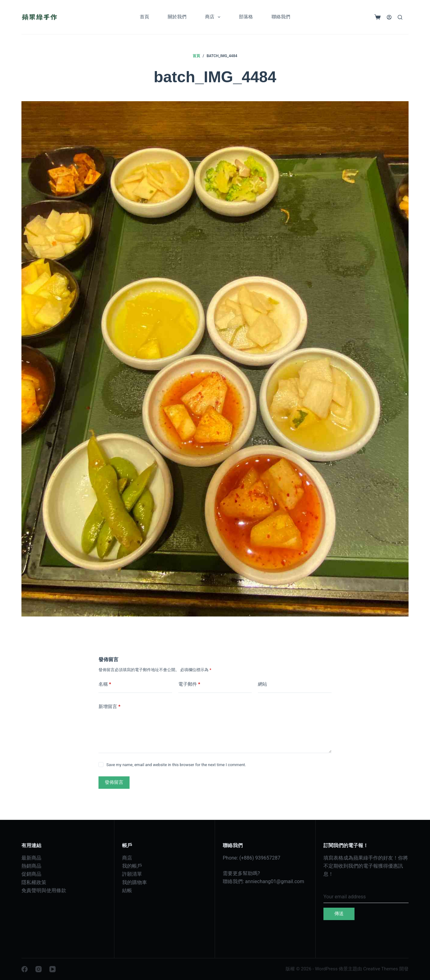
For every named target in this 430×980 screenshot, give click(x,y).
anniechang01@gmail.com (275, 881)
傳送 (339, 914)
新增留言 (110, 707)
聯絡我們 (281, 17)
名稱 (105, 684)
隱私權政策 (34, 882)
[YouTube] (53, 969)
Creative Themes (381, 969)
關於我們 (177, 17)
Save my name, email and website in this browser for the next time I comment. (176, 765)
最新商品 (31, 858)
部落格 (246, 17)
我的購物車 (135, 882)
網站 (263, 684)
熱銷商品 (31, 866)
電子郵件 (189, 684)
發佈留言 (114, 782)
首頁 (144, 17)
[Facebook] (25, 969)
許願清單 (132, 874)
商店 (214, 17)
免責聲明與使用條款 (44, 890)
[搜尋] (400, 17)
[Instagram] (39, 969)
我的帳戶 (132, 866)
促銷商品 (31, 874)
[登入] (389, 17)
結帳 (127, 890)
